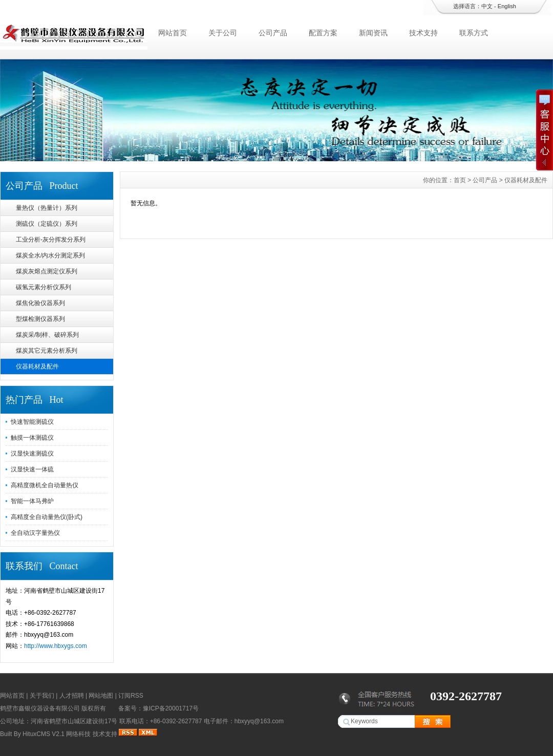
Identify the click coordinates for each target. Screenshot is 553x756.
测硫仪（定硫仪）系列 (47, 224)
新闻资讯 (373, 33)
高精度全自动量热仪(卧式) (47, 517)
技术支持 (423, 33)
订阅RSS (131, 696)
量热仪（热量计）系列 (47, 208)
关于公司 (223, 33)
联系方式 (474, 33)
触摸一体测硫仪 (32, 438)
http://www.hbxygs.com (56, 646)
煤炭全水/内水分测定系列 (50, 255)
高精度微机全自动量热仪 (45, 485)
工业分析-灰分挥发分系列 (51, 240)
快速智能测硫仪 (32, 422)
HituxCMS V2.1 (44, 734)
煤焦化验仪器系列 (40, 303)
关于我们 (42, 696)
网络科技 (78, 734)
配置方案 (323, 33)
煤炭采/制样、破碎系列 (47, 335)
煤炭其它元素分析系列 (47, 351)
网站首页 (173, 33)
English (507, 6)
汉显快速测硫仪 (32, 453)
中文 (487, 6)
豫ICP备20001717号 (171, 708)
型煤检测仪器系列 (40, 319)
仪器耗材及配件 (37, 366)
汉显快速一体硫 (32, 469)
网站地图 (101, 696)
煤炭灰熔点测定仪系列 (47, 271)
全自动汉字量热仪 (35, 533)
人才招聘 (72, 696)
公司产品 (273, 33)
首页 (460, 180)
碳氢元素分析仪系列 (44, 287)
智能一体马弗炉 (32, 501)
